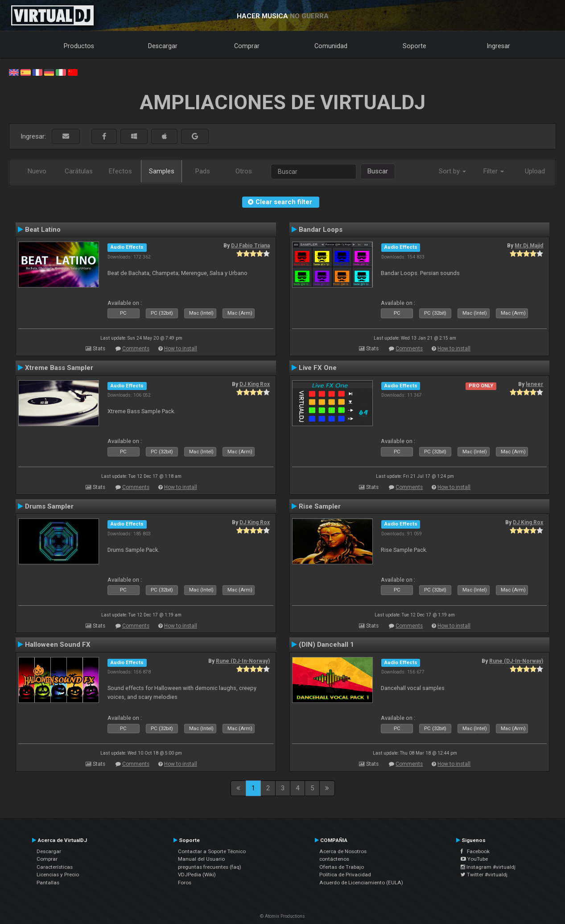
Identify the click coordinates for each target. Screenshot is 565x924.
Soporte (414, 46)
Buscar (378, 171)
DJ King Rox (255, 384)
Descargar (163, 46)
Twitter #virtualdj (484, 875)
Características (55, 867)
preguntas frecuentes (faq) (210, 867)
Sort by (452, 171)
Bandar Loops (321, 230)
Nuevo (37, 171)
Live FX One (318, 368)
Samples (162, 171)
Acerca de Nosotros (343, 851)
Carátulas (79, 171)
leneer (534, 384)
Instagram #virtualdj (488, 867)
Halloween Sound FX (58, 645)
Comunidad (331, 46)
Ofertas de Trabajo (342, 867)
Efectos (120, 171)
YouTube (474, 859)
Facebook (475, 851)
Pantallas (48, 883)
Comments (136, 349)
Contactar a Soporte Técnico (212, 851)
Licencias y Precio (58, 875)
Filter (494, 171)
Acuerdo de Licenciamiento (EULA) (361, 883)
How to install (181, 349)
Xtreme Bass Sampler (59, 368)
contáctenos (334, 859)
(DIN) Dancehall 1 (326, 645)
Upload (535, 171)
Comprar (247, 46)
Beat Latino (43, 230)
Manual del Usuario (201, 859)
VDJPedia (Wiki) (197, 875)
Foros (185, 883)
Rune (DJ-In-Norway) (243, 661)
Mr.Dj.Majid (529, 246)
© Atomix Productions (282, 916)
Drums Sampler (49, 506)
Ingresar (499, 46)
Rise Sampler (320, 506)
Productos (79, 46)
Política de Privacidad (345, 875)
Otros (244, 171)
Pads (203, 171)
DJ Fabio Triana (250, 246)
